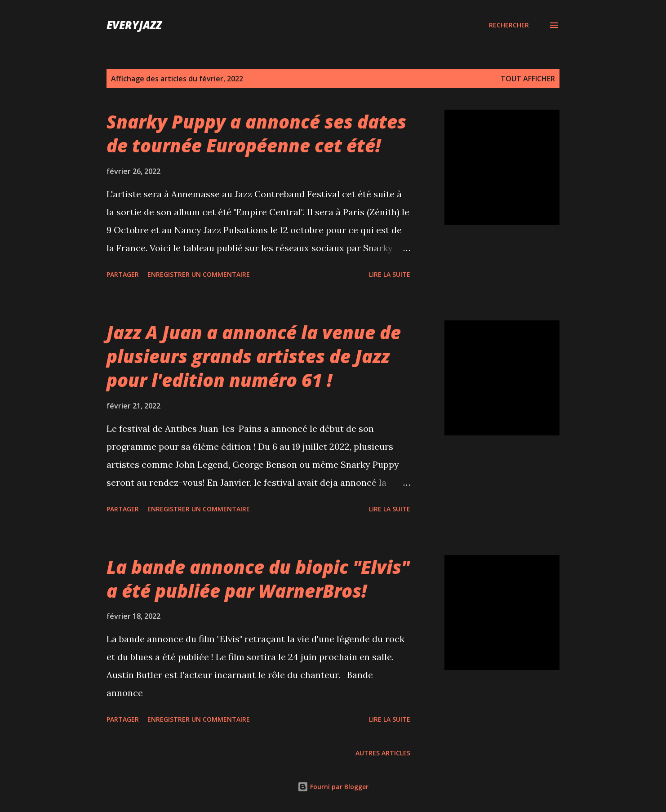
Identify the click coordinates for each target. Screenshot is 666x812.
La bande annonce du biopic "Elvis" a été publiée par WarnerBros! (258, 579)
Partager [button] (123, 274)
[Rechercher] (509, 25)
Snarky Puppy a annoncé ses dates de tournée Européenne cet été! (256, 133)
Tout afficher (528, 79)
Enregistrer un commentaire (199, 274)
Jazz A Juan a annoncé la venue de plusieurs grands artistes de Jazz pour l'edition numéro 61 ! (254, 356)
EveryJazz (134, 25)
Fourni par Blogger (333, 787)
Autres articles (383, 753)
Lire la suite (390, 274)
